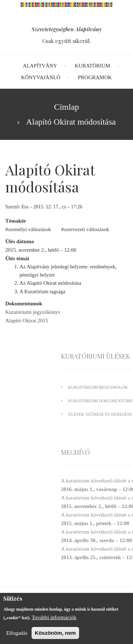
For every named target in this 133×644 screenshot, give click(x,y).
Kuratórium (93, 66)
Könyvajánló (41, 77)
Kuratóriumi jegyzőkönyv (33, 312)
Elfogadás (17, 635)
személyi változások (30, 229)
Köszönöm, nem (55, 635)
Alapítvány (40, 66)
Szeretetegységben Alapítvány (66, 29)
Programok (95, 77)
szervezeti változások (87, 229)
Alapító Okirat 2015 (27, 321)
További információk (54, 620)
